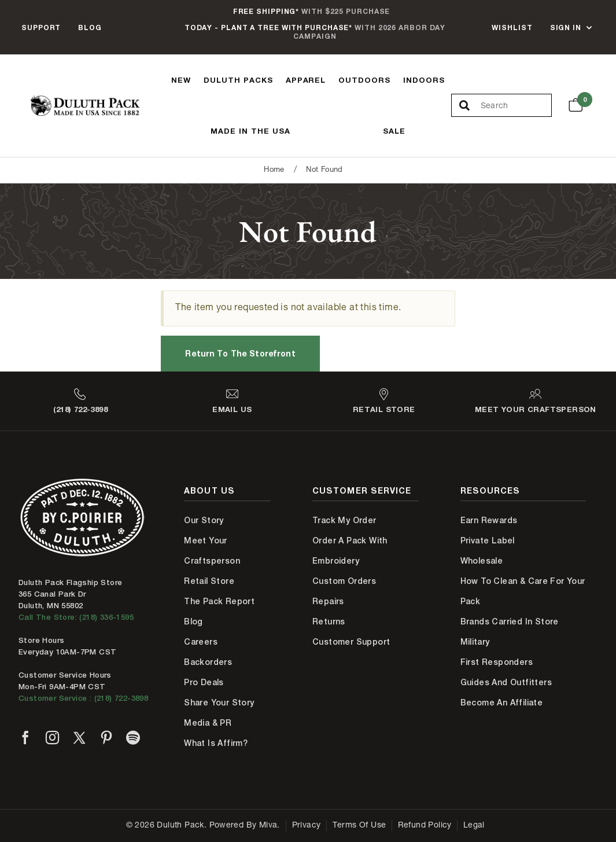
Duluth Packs (238, 80)
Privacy (307, 826)
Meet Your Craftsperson (212, 551)
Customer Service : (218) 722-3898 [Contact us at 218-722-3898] (83, 698)
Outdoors (364, 80)
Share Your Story (219, 703)
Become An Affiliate (502, 703)
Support (41, 27)
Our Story (204, 520)
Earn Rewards (489, 520)
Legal (474, 826)
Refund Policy (425, 826)
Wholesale (482, 561)
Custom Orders (344, 581)
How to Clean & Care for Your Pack (523, 591)
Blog (90, 27)
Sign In (566, 27)
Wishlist (512, 27)
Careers (201, 642)
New (181, 80)
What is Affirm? (216, 743)
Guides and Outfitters (506, 682)
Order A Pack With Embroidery (350, 551)
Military (475, 642)
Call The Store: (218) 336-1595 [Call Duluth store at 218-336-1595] (76, 617)
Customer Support (351, 642)
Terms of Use (359, 826)
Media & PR (208, 723)
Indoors (424, 80)
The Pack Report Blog (219, 611)
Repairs (328, 601)
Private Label (488, 541)
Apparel (306, 80)
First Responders (497, 662)
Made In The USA (250, 131)
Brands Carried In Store (510, 622)
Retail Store (209, 581)
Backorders (208, 662)
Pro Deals (204, 682)
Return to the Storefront (240, 353)
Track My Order (344, 520)
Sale (394, 131)
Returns (329, 622)
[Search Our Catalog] (516, 106)
